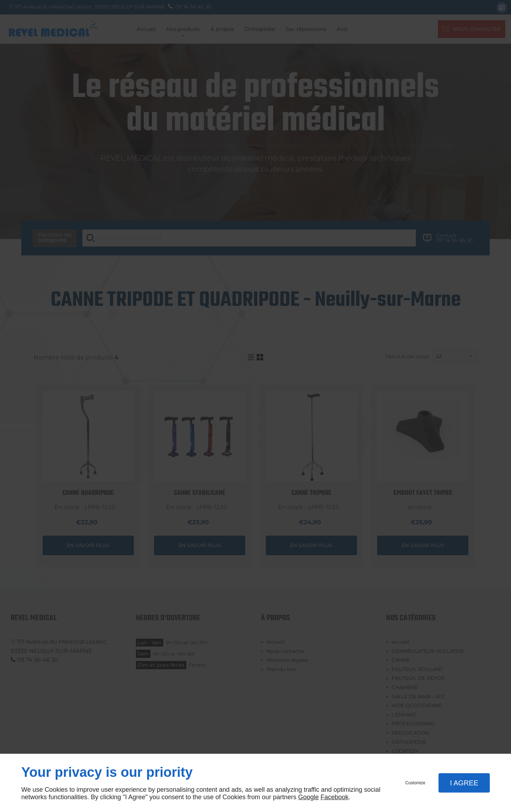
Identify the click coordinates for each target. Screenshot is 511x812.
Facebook (334, 797)
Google (308, 797)
